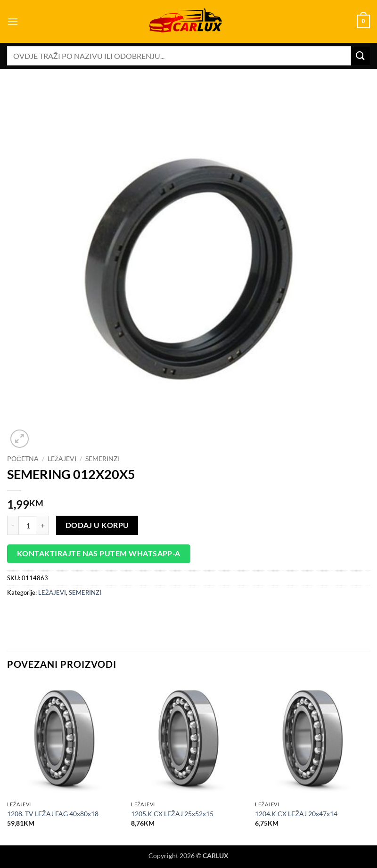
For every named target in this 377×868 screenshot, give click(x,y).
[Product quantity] (28, 525)
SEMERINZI (102, 459)
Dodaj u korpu (97, 525)
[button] (13, 21)
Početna (23, 459)
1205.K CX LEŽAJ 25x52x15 (172, 814)
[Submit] (361, 56)
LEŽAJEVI (62, 459)
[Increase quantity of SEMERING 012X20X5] (43, 525)
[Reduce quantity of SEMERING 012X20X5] (13, 525)
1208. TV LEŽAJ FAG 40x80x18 (53, 814)
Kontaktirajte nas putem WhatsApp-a (99, 553)
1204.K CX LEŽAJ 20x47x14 (296, 814)
